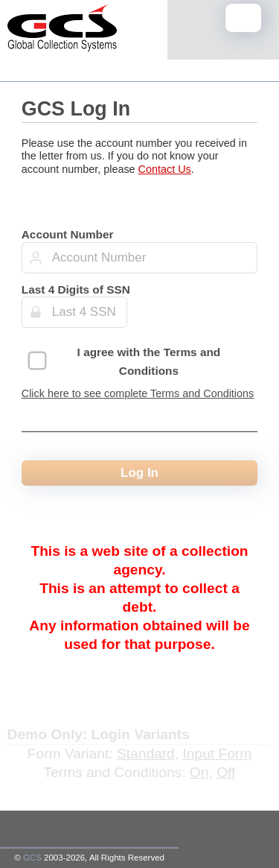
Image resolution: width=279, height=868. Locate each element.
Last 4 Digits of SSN (76, 289)
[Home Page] (62, 30)
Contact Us (165, 169)
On (199, 772)
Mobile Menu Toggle (247, 19)
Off (226, 772)
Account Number (68, 234)
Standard (146, 754)
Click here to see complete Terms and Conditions (138, 393)
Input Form (217, 754)
